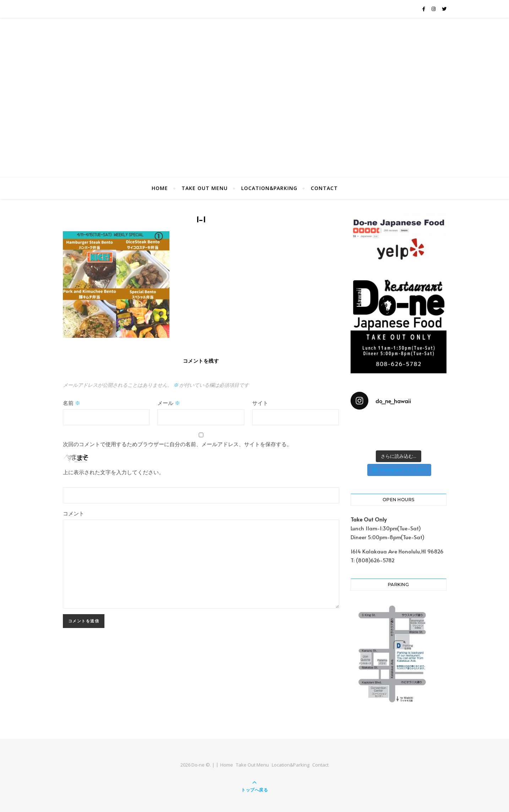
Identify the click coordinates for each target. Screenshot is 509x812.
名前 (72, 403)
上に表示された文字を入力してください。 (113, 472)
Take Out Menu (205, 188)
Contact (324, 188)
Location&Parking (269, 188)
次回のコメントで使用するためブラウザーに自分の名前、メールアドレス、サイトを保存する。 (177, 444)
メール (169, 403)
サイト (260, 403)
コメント (74, 513)
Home (160, 188)
